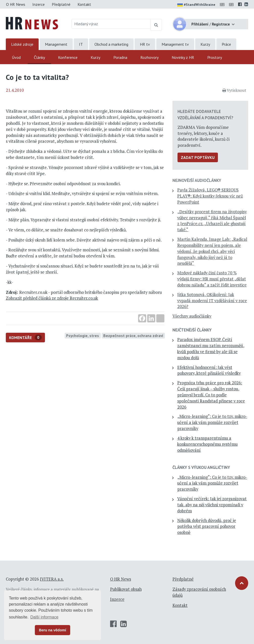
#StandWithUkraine (196, 5)
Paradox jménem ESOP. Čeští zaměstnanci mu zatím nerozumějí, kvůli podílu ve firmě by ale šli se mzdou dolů (211, 349)
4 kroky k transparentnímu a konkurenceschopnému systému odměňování (207, 444)
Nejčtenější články (192, 330)
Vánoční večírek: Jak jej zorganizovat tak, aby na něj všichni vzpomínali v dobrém (212, 505)
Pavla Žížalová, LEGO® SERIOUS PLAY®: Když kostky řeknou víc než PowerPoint (210, 196)
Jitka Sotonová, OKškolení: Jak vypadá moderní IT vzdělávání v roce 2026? (212, 301)
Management (56, 44)
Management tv (175, 44)
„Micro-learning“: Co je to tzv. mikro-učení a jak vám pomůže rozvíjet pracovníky (212, 422)
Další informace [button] (44, 617)
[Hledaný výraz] (111, 24)
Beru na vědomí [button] (53, 630)
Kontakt (84, 4)
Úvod (16, 57)
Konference (68, 57)
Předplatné (61, 4)
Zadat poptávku (198, 157)
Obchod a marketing (111, 44)
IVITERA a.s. (52, 579)
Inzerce (39, 4)
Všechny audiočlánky (192, 316)
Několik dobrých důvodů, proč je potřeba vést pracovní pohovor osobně (207, 527)
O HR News (16, 4)
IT (81, 44)
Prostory (215, 57)
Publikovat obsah (126, 589)
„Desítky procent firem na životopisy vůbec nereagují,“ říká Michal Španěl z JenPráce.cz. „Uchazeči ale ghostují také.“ (212, 221)
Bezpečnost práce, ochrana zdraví (133, 336)
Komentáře (25, 337)
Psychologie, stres (83, 336)
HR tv (145, 44)
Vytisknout (234, 90)
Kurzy (205, 44)
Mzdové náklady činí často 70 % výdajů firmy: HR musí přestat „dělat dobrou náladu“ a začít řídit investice (212, 279)
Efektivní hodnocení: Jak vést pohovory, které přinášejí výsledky (209, 370)
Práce (226, 44)
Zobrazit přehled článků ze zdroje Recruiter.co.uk (52, 298)
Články (39, 57)
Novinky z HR (183, 57)
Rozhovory (149, 57)
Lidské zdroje (22, 44)
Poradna (120, 57)
